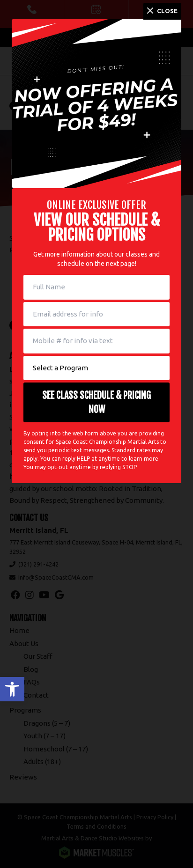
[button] (12, 689)
